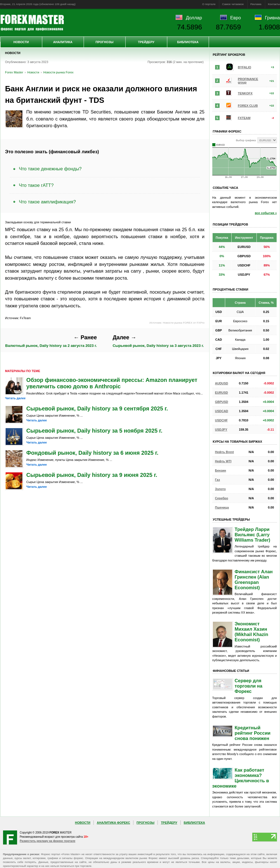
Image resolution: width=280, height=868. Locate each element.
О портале (209, 4)
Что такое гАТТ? (36, 185)
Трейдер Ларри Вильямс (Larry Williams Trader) (252, 535)
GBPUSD (222, 402)
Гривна (272, 18)
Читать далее (15, 398)
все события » (266, 213)
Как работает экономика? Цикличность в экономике (241, 778)
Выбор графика (246, 140)
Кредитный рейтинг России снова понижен (253, 733)
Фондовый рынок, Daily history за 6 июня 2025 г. (92, 453)
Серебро (222, 498)
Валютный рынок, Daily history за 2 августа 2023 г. (51, 341)
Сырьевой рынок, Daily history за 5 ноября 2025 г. (94, 431)
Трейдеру (146, 42)
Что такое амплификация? (48, 202)
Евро (236, 18)
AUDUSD (222, 383)
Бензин (221, 470)
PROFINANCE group (248, 81)
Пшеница (222, 507)
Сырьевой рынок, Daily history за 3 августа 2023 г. (158, 341)
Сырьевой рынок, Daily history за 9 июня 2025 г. (92, 475)
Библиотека (188, 42)
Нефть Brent (224, 452)
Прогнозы (104, 42)
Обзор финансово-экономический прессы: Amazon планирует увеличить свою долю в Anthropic (112, 383)
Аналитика (63, 42)
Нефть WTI (223, 461)
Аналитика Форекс (113, 823)
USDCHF (222, 420)
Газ (218, 480)
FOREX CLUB (248, 106)
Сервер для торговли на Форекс (249, 686)
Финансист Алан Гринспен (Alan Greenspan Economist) (254, 580)
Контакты (274, 4)
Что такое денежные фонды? (50, 169)
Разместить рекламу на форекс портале (48, 841)
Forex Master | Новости (32, 23)
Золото (221, 489)
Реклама (256, 4)
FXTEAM (244, 118)
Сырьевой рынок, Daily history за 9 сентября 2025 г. (97, 409)
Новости (21, 42)
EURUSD (222, 393)
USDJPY (221, 430)
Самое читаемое (233, 4)
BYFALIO (244, 67)
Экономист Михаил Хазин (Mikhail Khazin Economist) (251, 632)
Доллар (194, 18)
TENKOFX (245, 93)
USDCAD (222, 411)
